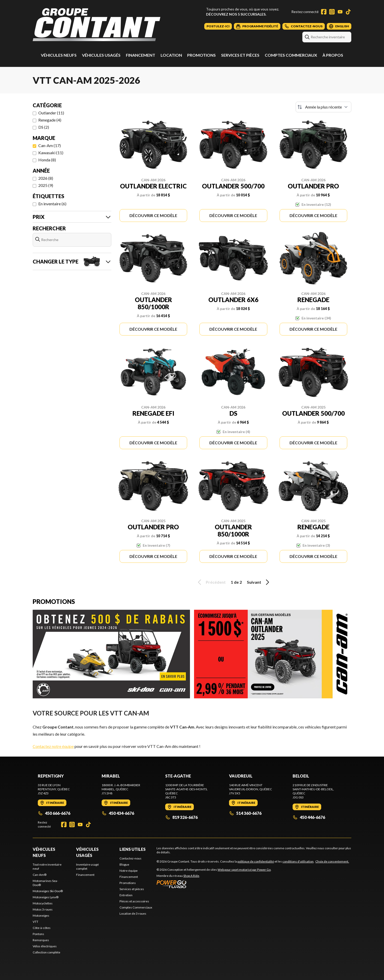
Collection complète (46, 952)
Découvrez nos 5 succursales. (236, 14)
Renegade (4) (50, 120)
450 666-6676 (54, 813)
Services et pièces (240, 55)
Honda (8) (47, 160)
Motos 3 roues (43, 909)
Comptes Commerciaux (291, 55)
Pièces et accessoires (134, 901)
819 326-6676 (181, 817)
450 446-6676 (309, 817)
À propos (333, 55)
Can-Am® (40, 875)
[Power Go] (214, 884)
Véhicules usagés (101, 55)
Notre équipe (129, 871)
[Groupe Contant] (97, 25)
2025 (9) (46, 185)
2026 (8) (46, 178)
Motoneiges (41, 916)
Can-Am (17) (50, 145)
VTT (35, 922)
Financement (141, 55)
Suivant (259, 582)
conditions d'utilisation (298, 861)
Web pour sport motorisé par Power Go (244, 870)
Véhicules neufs (59, 55)
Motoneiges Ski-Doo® (48, 891)
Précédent (211, 582)
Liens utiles (133, 849)
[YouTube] (340, 12)
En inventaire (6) (52, 204)
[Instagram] (332, 12)
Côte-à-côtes (42, 928)
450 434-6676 (118, 813)
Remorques (41, 940)
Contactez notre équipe (53, 746)
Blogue (124, 864)
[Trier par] (323, 107)
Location (171, 55)
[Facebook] (324, 12)
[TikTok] (348, 12)
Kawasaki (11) (51, 153)
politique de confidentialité (256, 861)
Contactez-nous (130, 858)
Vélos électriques (45, 946)
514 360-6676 (245, 813)
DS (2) (44, 127)
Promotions (201, 55)
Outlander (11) (51, 113)
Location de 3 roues (133, 913)
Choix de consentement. (332, 861)
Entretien (126, 895)
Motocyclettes (43, 903)
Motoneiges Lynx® (46, 897)
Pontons (38, 934)
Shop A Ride (191, 876)
